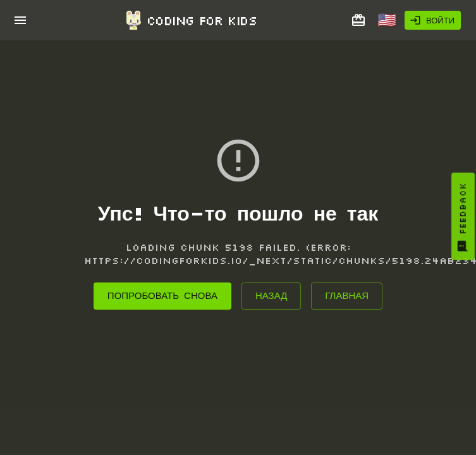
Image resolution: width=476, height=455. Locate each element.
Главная (347, 295)
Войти (432, 20)
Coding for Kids (190, 20)
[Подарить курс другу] (358, 20)
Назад (271, 295)
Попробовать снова (162, 295)
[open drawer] (20, 20)
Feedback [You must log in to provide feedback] (463, 217)
